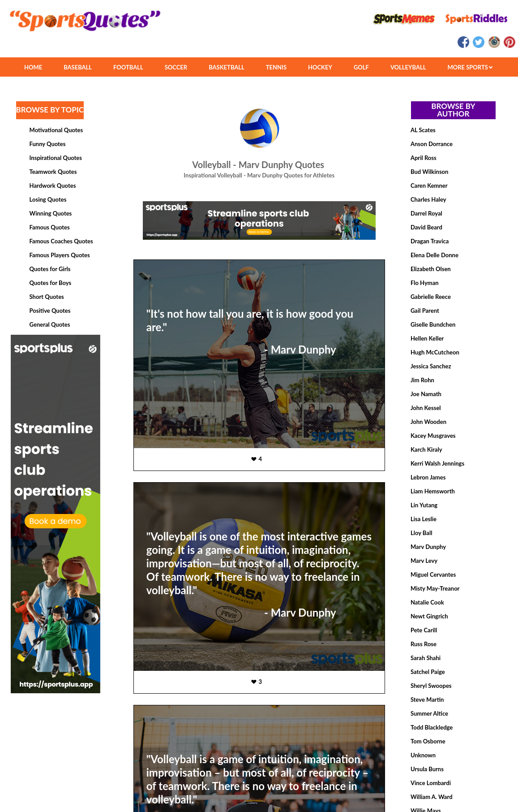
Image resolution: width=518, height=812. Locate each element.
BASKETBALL (227, 67)
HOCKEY (320, 67)
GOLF (361, 67)
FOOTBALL (128, 67)
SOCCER (176, 67)
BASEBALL (78, 67)
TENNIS (276, 67)
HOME (33, 67)
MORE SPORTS (470, 67)
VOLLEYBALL (408, 67)
